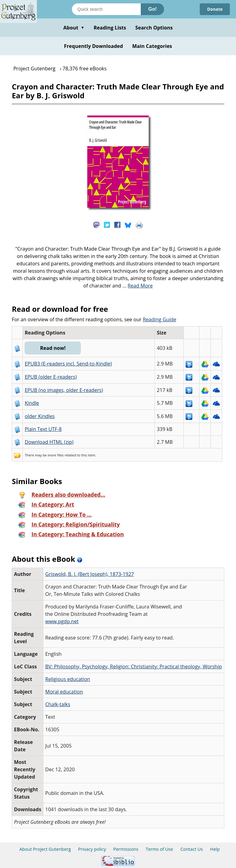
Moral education (64, 692)
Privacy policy (92, 849)
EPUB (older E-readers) (51, 377)
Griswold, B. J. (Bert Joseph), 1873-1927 (90, 574)
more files (56, 455)
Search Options (154, 28)
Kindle (32, 403)
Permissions (126, 849)
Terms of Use (159, 849)
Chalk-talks (58, 704)
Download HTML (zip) (49, 442)
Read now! (53, 348)
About (74, 28)
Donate (215, 9)
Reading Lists (110, 28)
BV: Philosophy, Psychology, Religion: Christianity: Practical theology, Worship (134, 667)
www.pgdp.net (62, 621)
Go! (152, 9)
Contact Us (192, 849)
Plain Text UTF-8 (43, 429)
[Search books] (106, 9)
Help (215, 849)
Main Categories (152, 46)
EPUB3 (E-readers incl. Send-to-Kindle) (68, 364)
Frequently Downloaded (93, 46)
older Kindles (40, 416)
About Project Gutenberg (45, 849)
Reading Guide (160, 319)
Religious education (68, 679)
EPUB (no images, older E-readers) (64, 390)
